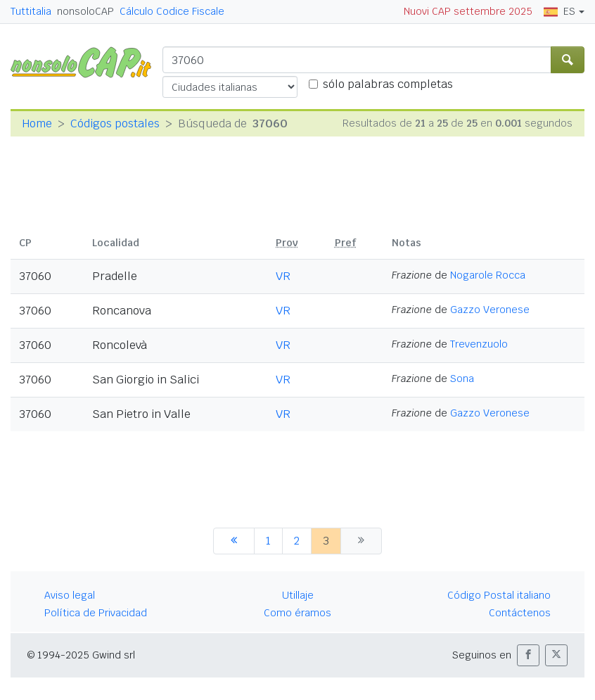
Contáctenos (520, 613)
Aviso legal (70, 595)
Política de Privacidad (96, 613)
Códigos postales (115, 123)
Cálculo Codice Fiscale (172, 11)
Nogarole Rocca (488, 275)
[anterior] (234, 541)
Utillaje (298, 595)
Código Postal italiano (499, 595)
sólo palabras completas (388, 84)
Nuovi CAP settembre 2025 (468, 11)
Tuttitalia (31, 11)
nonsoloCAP (85, 11)
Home (37, 123)
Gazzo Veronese (490, 310)
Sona (462, 378)
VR (283, 276)
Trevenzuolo (479, 344)
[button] (528, 655)
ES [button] (559, 11)
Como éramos (297, 613)
